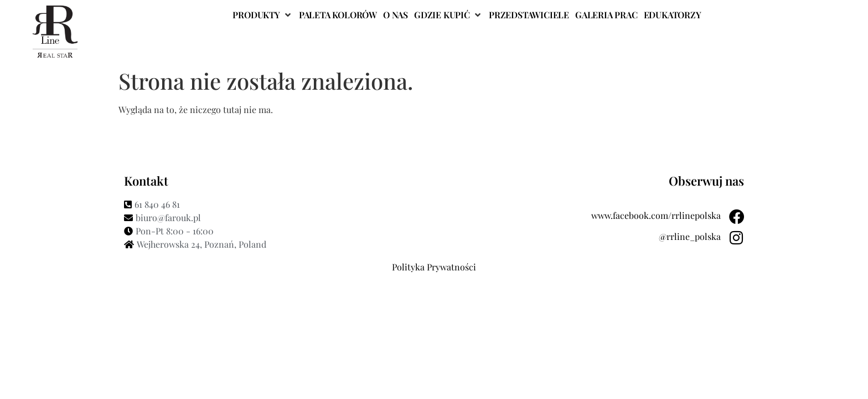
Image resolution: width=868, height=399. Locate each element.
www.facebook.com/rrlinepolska (655, 215)
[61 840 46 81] (276, 204)
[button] (262, 15)
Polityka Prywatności (434, 267)
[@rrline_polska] (736, 238)
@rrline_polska (689, 236)
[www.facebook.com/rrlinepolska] (736, 217)
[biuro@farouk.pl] (276, 218)
